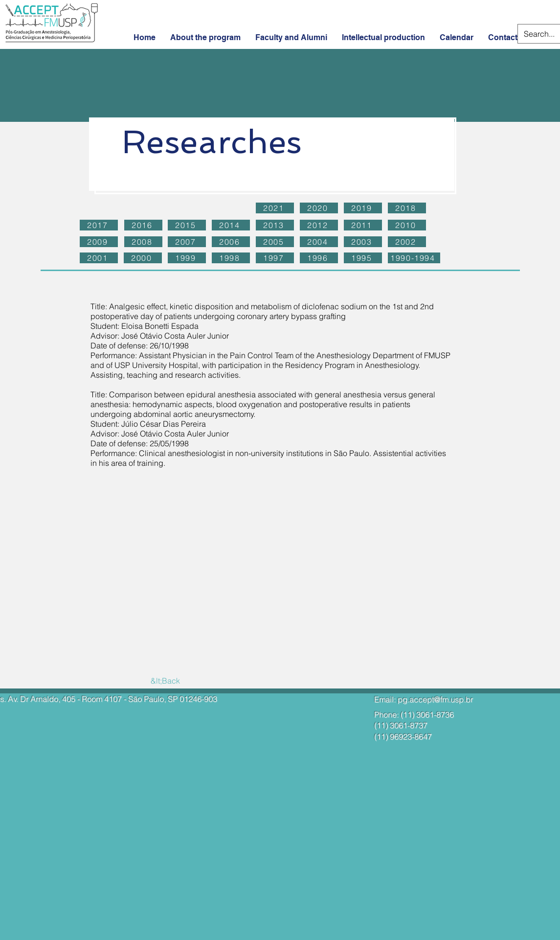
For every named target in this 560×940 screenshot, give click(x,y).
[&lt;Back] (166, 681)
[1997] (275, 258)
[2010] (407, 225)
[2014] (231, 225)
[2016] (143, 225)
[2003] (363, 242)
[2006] (231, 242)
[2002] (407, 242)
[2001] (99, 258)
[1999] (187, 258)
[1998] (231, 258)
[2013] (275, 225)
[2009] (99, 242)
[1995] (363, 258)
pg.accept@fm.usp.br (435, 699)
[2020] (319, 208)
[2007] (187, 242)
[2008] (143, 242)
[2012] (319, 225)
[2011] (363, 225)
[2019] (363, 208)
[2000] (143, 258)
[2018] (407, 208)
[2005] (275, 242)
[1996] (319, 258)
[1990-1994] (414, 258)
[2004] (319, 242)
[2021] (275, 208)
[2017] (99, 225)
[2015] (187, 225)
